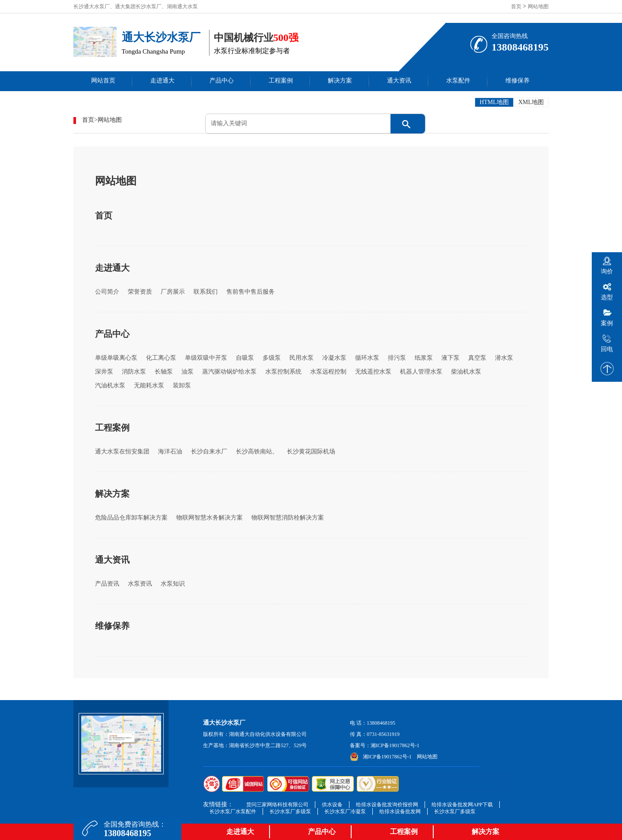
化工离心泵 (161, 358)
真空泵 (477, 358)
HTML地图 (494, 102)
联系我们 (206, 292)
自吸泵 (245, 358)
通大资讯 (399, 81)
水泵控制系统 (283, 372)
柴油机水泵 (466, 372)
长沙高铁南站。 (257, 452)
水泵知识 (173, 584)
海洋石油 (170, 452)
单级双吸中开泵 (206, 358)
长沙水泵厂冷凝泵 (345, 811)
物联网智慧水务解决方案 (209, 518)
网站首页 (103, 81)
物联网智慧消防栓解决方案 (288, 518)
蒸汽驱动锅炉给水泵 (229, 372)
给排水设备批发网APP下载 (462, 805)
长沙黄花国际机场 (311, 452)
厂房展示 (173, 292)
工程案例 (281, 81)
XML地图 (531, 102)
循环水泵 (367, 358)
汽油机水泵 (110, 385)
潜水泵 (504, 358)
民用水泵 (301, 358)
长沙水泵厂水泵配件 (233, 811)
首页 (516, 6)
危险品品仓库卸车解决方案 (131, 518)
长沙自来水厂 (209, 452)
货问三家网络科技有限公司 (277, 805)
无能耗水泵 (149, 385)
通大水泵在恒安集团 (122, 452)
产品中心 (222, 81)
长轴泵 (164, 372)
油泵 (187, 372)
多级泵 (272, 358)
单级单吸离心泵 (116, 358)
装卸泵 (182, 385)
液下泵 (451, 358)
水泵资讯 (140, 584)
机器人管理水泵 (421, 372)
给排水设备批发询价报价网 (387, 805)
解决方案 (340, 81)
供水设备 (332, 805)
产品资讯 (107, 584)
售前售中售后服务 (251, 292)
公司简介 (107, 292)
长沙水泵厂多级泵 (290, 811)
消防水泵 (134, 372)
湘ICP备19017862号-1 (395, 745)
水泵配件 (458, 81)
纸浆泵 (424, 358)
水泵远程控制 (328, 372)
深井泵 (104, 372)
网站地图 (538, 6)
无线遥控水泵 (373, 372)
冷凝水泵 (334, 358)
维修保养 (517, 81)
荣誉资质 (140, 292)
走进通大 (162, 81)
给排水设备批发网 (400, 811)
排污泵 (397, 358)
